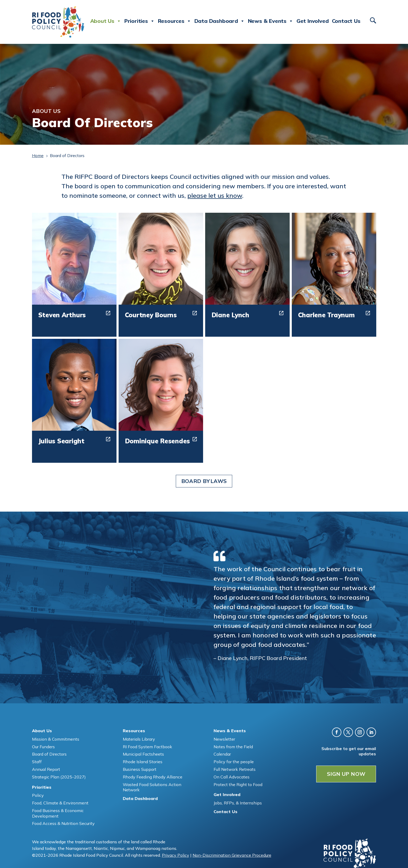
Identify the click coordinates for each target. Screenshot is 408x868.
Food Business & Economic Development (58, 813)
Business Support (140, 769)
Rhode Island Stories (143, 762)
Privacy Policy (176, 855)
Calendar (222, 754)
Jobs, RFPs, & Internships (238, 803)
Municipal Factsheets (143, 754)
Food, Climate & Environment (60, 803)
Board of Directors (49, 754)
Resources (175, 21)
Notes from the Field (233, 747)
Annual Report (46, 769)
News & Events (271, 21)
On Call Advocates (232, 777)
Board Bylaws (204, 481)
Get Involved (313, 21)
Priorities (140, 21)
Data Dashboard (220, 21)
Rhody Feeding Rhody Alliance (153, 777)
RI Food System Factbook (147, 747)
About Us (106, 21)
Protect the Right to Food (238, 784)
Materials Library (139, 739)
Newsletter (224, 739)
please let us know (215, 195)
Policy (38, 795)
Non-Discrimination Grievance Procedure (232, 855)
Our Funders (43, 747)
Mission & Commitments (56, 739)
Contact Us (346, 21)
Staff (37, 762)
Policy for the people (234, 762)
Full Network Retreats (235, 769)
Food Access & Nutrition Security (63, 823)
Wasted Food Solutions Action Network (152, 787)
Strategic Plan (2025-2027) (59, 777)
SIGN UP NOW (346, 774)
